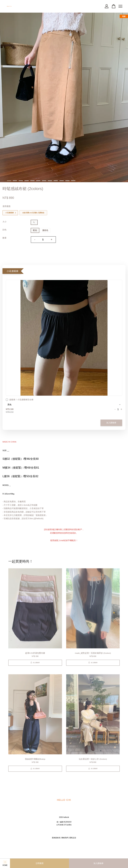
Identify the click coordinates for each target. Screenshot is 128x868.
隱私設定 (73, 838)
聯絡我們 (65, 838)
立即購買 (39, 863)
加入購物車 (111, 423)
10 (62, 181)
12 (73, 181)
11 (67, 181)
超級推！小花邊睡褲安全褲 (20, 400)
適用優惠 (6, 206)
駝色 (35, 230)
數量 (4, 238)
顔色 (4, 230)
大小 (4, 222)
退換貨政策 (56, 838)
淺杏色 (45, 230)
